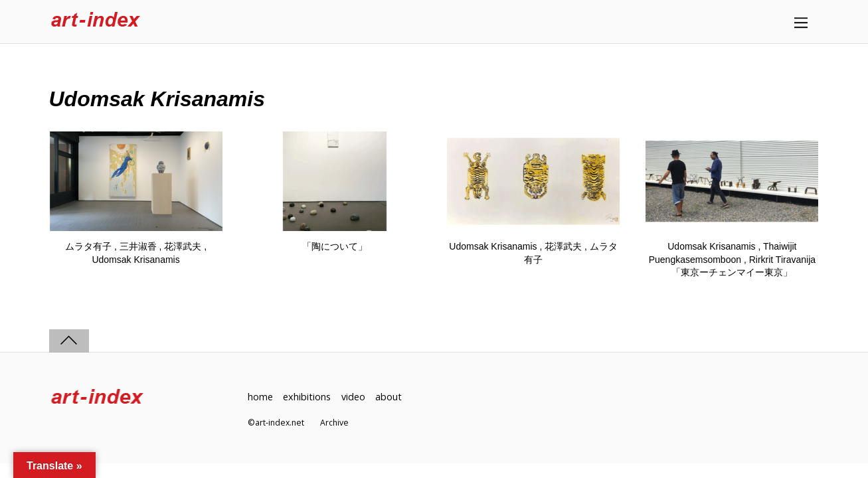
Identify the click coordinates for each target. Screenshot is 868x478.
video (353, 397)
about (389, 397)
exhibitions (307, 397)
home (260, 397)
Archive (334, 423)
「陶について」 (335, 246)
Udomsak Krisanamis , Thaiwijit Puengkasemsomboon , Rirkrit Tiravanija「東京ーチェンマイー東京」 (732, 259)
